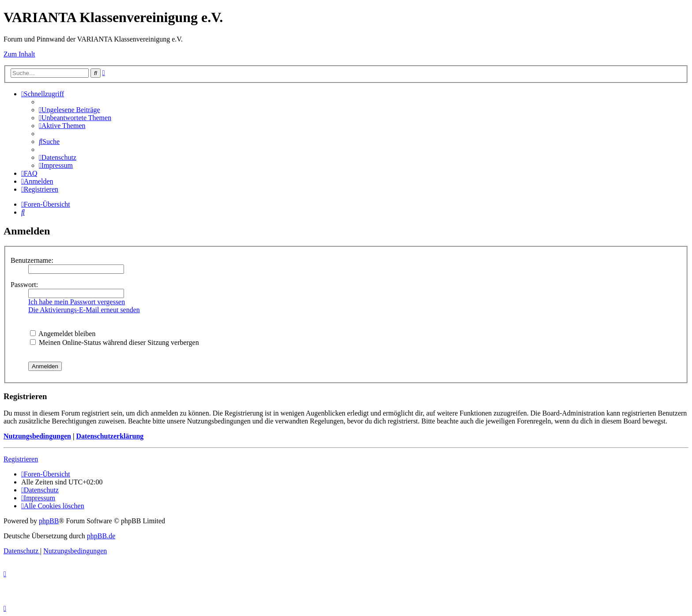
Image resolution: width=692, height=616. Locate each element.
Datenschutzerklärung (110, 436)
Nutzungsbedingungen (37, 436)
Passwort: (24, 285)
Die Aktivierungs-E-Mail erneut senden (84, 310)
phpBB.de (101, 536)
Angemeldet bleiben (63, 334)
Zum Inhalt (19, 54)
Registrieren (21, 459)
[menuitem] (70, 110)
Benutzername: (32, 260)
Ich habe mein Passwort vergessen (77, 302)
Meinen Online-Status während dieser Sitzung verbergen (115, 342)
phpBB (49, 521)
